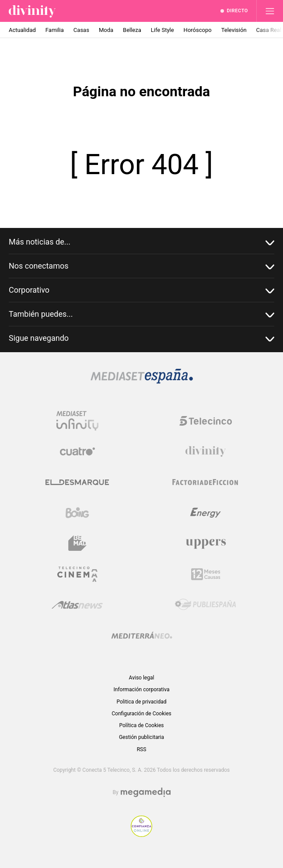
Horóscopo (198, 30)
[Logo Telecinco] (206, 421)
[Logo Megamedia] (146, 793)
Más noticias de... (141, 242)
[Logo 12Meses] (206, 574)
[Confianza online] (141, 835)
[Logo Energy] (206, 513)
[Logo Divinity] (206, 451)
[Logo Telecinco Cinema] (77, 574)
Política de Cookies (141, 725)
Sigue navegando (141, 338)
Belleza (132, 30)
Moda (106, 30)
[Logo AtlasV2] (77, 605)
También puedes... (141, 314)
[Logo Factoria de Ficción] (206, 482)
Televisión (234, 30)
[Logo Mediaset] (142, 381)
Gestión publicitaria (141, 737)
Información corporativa (142, 689)
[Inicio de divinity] (32, 11)
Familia (55, 30)
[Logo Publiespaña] (206, 605)
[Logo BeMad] (77, 543)
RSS (142, 749)
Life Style (162, 30)
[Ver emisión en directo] (234, 11)
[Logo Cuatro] (77, 451)
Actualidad (22, 30)
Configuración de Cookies (141, 714)
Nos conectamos (141, 266)
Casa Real (269, 30)
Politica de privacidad (141, 702)
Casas (81, 30)
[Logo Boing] (77, 513)
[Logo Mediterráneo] (142, 635)
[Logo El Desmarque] (77, 482)
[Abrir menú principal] (270, 11)
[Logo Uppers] (206, 543)
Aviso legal (142, 678)
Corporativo (141, 290)
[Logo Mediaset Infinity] (77, 421)
